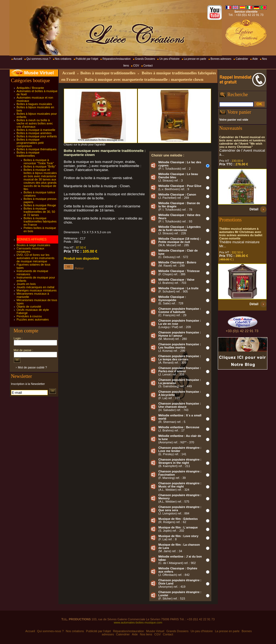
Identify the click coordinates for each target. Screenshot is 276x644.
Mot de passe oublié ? (33, 367)
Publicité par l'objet (87, 59)
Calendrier (242, 59)
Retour (74, 268)
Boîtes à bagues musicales (34, 104)
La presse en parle (195, 59)
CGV (136, 66)
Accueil (18, 59)
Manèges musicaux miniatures (37, 290)
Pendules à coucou (29, 316)
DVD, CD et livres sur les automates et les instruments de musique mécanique (36, 258)
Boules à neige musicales (34, 245)
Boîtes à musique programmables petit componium (30, 143)
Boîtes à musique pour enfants (37, 136)
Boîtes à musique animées (34, 133)
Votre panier (239, 112)
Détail (254, 209)
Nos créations (63, 59)
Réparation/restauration (117, 59)
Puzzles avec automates (33, 319)
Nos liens (146, 634)
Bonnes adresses (221, 59)
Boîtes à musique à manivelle (36, 130)
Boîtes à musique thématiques (37, 149)
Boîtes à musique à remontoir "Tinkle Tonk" (39, 162)
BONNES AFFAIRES (32, 239)
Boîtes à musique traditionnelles (28, 154)
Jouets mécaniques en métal (36, 287)
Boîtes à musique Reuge (40, 205)
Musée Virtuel (39, 73)
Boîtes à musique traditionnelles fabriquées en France (40, 221)
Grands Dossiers (145, 59)
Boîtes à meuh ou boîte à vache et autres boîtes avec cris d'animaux (35, 123)
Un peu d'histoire (169, 59)
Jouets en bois (26, 284)
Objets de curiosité (29, 307)
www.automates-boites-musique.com (138, 622)
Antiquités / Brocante (30, 88)
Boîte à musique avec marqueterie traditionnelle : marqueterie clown (144, 79)
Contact (148, 66)
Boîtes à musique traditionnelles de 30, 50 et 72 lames (39, 212)
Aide (255, 59)
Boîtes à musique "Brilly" (40, 166)
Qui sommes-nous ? (38, 59)
